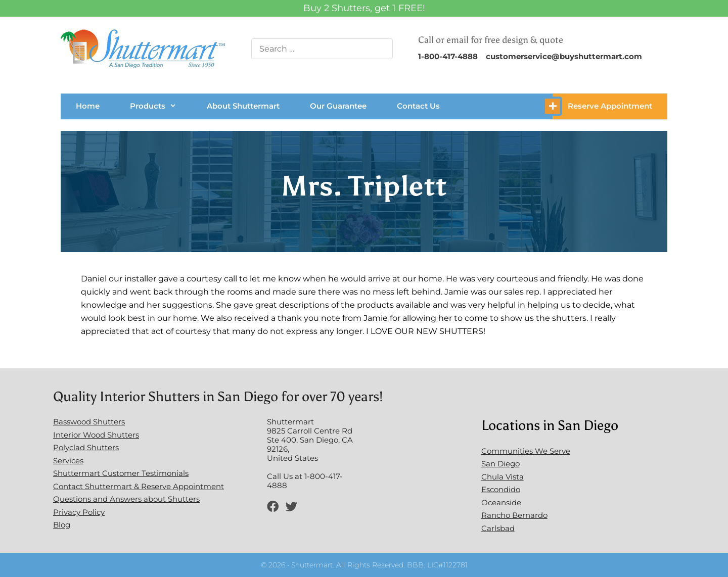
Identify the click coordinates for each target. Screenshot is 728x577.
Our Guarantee (338, 106)
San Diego (500, 464)
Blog (62, 525)
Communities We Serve (526, 451)
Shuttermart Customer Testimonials (121, 473)
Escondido (501, 489)
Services (68, 461)
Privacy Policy (79, 512)
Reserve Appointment (610, 106)
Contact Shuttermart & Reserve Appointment (139, 486)
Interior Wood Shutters (96, 435)
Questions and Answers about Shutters (126, 499)
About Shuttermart (243, 106)
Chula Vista (503, 477)
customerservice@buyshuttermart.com (564, 56)
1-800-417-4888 (448, 56)
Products (153, 106)
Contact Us (418, 106)
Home (88, 106)
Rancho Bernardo (514, 515)
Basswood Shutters (89, 422)
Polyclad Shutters (86, 447)
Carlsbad (498, 528)
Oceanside (501, 502)
